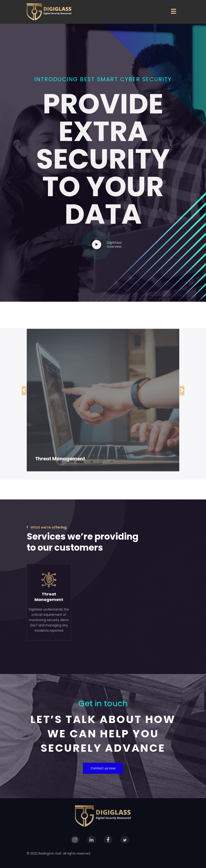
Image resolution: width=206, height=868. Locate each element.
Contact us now (103, 768)
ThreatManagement (49, 597)
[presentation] (24, 391)
